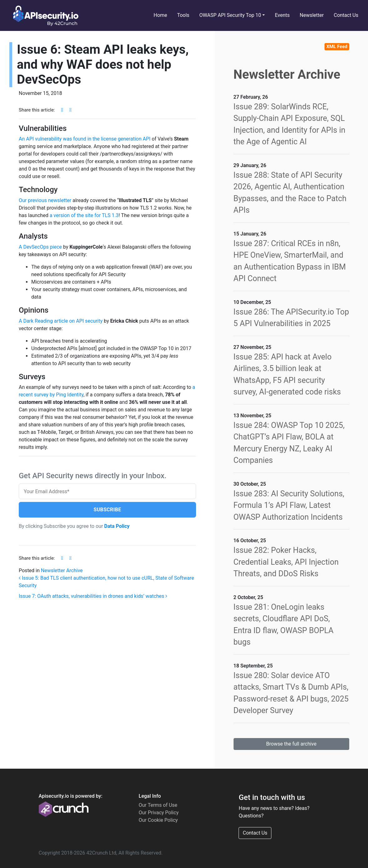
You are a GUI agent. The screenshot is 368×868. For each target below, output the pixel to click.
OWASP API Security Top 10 (230, 15)
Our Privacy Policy (159, 813)
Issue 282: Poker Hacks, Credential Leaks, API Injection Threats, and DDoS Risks (286, 562)
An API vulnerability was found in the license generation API (85, 139)
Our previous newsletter (45, 200)
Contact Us (346, 15)
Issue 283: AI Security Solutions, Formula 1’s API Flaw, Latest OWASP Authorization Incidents (289, 505)
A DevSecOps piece (40, 247)
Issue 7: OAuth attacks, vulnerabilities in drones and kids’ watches (93, 596)
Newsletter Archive (62, 571)
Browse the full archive (291, 744)
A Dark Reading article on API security (61, 321)
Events (282, 15)
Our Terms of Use (158, 805)
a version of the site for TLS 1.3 (84, 215)
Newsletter (312, 15)
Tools (183, 15)
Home (160, 15)
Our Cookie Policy (158, 820)
